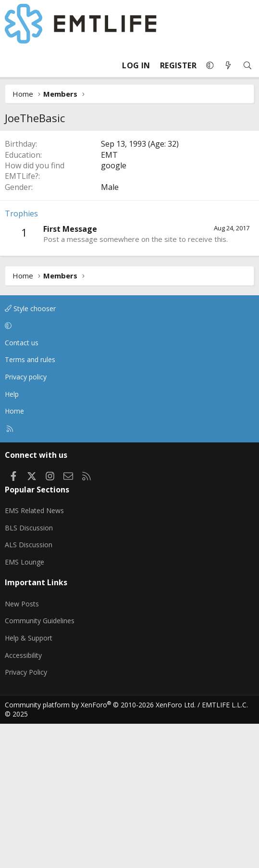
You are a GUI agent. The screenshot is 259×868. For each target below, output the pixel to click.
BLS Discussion (29, 672)
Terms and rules (30, 504)
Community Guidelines (40, 765)
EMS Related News (34, 655)
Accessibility (23, 799)
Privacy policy (26, 521)
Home (14, 555)
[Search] (247, 66)
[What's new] (228, 66)
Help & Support (29, 782)
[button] (210, 65)
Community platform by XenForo (100, 849)
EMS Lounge (25, 706)
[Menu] (12, 65)
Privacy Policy (26, 816)
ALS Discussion (29, 689)
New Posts (22, 748)
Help (12, 538)
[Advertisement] (129, 202)
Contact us (22, 487)
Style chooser (30, 453)
